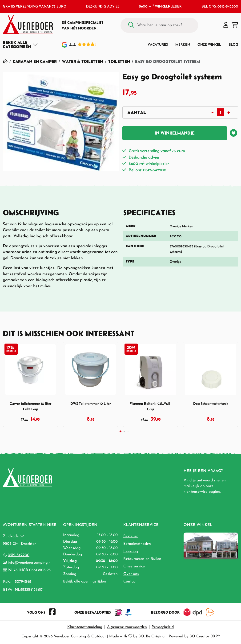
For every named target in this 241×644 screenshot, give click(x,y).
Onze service (134, 566)
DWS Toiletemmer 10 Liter (91, 404)
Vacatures (158, 44)
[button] (226, 25)
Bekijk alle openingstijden (84, 582)
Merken (183, 44)
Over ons (131, 574)
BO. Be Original (152, 636)
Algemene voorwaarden (127, 627)
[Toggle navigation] (20, 45)
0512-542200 (19, 555)
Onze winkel (209, 44)
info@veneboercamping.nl (30, 563)
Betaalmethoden (137, 544)
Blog (233, 44)
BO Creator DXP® (205, 636)
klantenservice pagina (202, 492)
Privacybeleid (163, 627)
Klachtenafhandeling (85, 627)
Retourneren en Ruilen (142, 559)
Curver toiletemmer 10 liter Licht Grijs (30, 406)
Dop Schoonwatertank (211, 404)
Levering (131, 551)
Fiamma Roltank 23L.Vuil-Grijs (151, 406)
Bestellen (131, 536)
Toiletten (119, 61)
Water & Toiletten (82, 61)
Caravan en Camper (35, 61)
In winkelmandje (175, 133)
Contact (130, 582)
